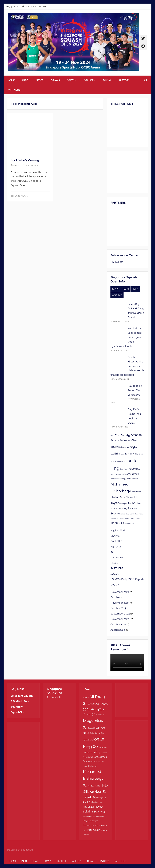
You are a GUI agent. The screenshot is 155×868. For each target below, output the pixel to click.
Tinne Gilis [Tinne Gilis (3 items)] (117, 523)
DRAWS (55, 80)
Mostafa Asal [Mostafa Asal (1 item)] (136, 492)
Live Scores (117, 557)
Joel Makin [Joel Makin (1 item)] (124, 469)
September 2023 (120, 614)
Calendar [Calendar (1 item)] (123, 447)
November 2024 (120, 592)
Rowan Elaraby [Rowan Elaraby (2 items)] (119, 509)
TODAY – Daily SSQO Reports (127, 579)
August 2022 (118, 630)
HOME (11, 80)
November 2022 (120, 619)
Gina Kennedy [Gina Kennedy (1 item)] (120, 461)
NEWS (40, 80)
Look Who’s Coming (25, 160)
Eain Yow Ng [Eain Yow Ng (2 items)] (132, 454)
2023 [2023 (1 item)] (112, 435)
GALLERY (89, 80)
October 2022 (118, 624)
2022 (17, 196)
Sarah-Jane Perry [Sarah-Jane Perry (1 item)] (136, 514)
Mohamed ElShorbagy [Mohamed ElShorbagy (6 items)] (93, 778)
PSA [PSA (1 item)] (140, 504)
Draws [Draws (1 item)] (122, 454)
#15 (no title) (118, 530)
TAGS (126, 289)
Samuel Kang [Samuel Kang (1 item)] (124, 514)
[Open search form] (146, 80)
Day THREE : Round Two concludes (135, 390)
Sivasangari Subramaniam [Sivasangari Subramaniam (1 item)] (120, 518)
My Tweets (117, 262)
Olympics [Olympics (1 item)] (124, 504)
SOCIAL (107, 80)
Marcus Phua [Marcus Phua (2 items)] (132, 474)
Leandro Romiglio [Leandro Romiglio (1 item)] (117, 474)
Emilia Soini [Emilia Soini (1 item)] (95, 733)
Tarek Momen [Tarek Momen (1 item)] (136, 518)
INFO (25, 80)
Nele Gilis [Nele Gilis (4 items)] (118, 497)
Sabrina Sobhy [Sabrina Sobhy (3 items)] (94, 812)
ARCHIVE (117, 295)
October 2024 (118, 597)
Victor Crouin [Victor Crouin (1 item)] (129, 523)
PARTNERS (14, 90)
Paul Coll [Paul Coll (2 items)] (133, 503)
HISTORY (124, 80)
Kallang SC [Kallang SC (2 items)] (135, 469)
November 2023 (120, 603)
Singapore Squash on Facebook (54, 693)
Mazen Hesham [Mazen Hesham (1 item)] (132, 479)
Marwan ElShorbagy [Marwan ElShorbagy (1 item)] (118, 479)
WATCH (72, 80)
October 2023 (118, 608)
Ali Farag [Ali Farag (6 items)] (122, 434)
